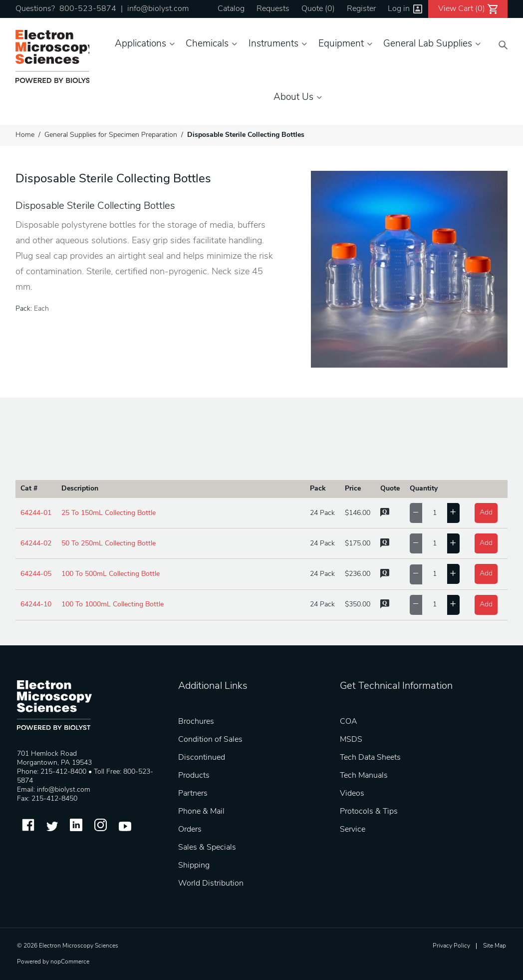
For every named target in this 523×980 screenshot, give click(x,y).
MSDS (351, 740)
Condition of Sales (210, 740)
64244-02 (36, 544)
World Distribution (211, 884)
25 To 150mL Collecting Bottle (109, 513)
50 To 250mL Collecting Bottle (109, 544)
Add (486, 513)
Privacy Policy (451, 946)
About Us (293, 98)
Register (361, 9)
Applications (140, 44)
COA (349, 722)
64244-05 (36, 574)
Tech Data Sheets (370, 758)
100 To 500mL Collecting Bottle (111, 574)
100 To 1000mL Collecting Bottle (113, 605)
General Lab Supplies (428, 44)
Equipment (341, 44)
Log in (399, 9)
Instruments (273, 44)
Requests (273, 9)
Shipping (194, 866)
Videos (352, 794)
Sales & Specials (207, 848)
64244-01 (36, 513)
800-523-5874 (88, 9)
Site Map (495, 946)
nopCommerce (70, 962)
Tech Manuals (364, 776)
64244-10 (36, 605)
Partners (193, 794)
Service (353, 830)
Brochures (196, 722)
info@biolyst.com (158, 9)
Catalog (231, 9)
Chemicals (207, 44)
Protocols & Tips (369, 812)
